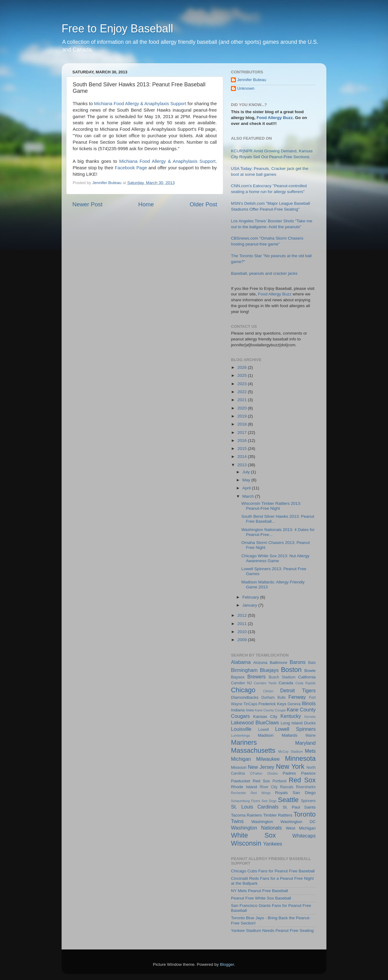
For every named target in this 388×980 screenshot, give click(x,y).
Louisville (241, 729)
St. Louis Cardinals (255, 807)
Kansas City (265, 716)
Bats (312, 663)
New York (290, 766)
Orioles (273, 773)
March (249, 496)
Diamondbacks (245, 697)
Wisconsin (246, 843)
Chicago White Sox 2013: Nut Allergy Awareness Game (275, 558)
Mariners (244, 742)
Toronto (305, 814)
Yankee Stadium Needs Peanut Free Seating (272, 931)
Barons (298, 662)
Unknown (246, 88)
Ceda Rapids (305, 683)
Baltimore (279, 663)
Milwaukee (268, 759)
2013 (243, 465)
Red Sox (302, 780)
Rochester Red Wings (251, 793)
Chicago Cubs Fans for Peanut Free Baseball (273, 871)
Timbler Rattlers (278, 815)
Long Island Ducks (298, 723)
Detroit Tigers (298, 690)
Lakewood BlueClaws (255, 723)
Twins (237, 821)
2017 (243, 432)
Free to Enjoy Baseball (117, 29)
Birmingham (244, 670)
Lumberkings (240, 735)
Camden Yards (265, 683)
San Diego (304, 793)
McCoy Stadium (291, 751)
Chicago (243, 690)
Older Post (203, 204)
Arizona (260, 663)
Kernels (310, 717)
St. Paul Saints (299, 807)
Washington (262, 822)
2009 (243, 640)
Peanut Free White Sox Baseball (261, 898)
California (307, 677)
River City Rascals (276, 787)
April (247, 488)
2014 (243, 457)
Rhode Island (244, 787)
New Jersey (261, 767)
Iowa (250, 710)
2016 (243, 441)
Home (146, 204)
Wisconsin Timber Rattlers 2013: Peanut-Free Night (271, 506)
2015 (243, 449)
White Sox (253, 835)
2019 (243, 416)
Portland (279, 781)
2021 (243, 400)
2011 (243, 624)
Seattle (288, 800)
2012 (243, 615)
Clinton (268, 691)
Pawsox (308, 773)
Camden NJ (241, 683)
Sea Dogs (269, 801)
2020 (243, 408)
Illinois (309, 703)
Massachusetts (253, 750)
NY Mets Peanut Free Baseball (259, 891)
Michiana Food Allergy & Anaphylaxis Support (140, 104)
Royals (281, 793)
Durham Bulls (274, 698)
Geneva (294, 704)
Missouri (239, 767)
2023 (243, 384)
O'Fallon (256, 773)
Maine (311, 735)
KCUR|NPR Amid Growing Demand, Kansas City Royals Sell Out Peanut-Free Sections (273, 157)
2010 (243, 632)
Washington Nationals (256, 828)
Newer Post (87, 204)
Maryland (305, 743)
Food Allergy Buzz (275, 118)
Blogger (227, 964)
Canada (286, 683)
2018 (243, 424)
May (247, 480)
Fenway (297, 697)
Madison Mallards (277, 735)
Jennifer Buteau (252, 80)
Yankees (273, 844)
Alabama (241, 662)
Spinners (308, 801)
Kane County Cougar (270, 710)
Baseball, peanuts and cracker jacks (264, 273)
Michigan (241, 759)
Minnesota (300, 758)
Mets (310, 751)
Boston (291, 670)
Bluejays (269, 670)
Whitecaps (304, 836)
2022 (243, 392)
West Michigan (301, 828)
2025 (243, 375)
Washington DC (298, 822)
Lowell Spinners (295, 729)
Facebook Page (131, 168)
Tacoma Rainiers (247, 815)
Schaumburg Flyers (246, 801)
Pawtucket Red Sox (251, 781)
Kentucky (291, 716)
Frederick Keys (272, 704)
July (247, 472)
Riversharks (306, 787)
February (251, 597)
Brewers (256, 677)
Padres (289, 773)
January (250, 605)
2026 (243, 367)
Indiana (238, 710)
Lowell (263, 730)
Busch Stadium (282, 677)
